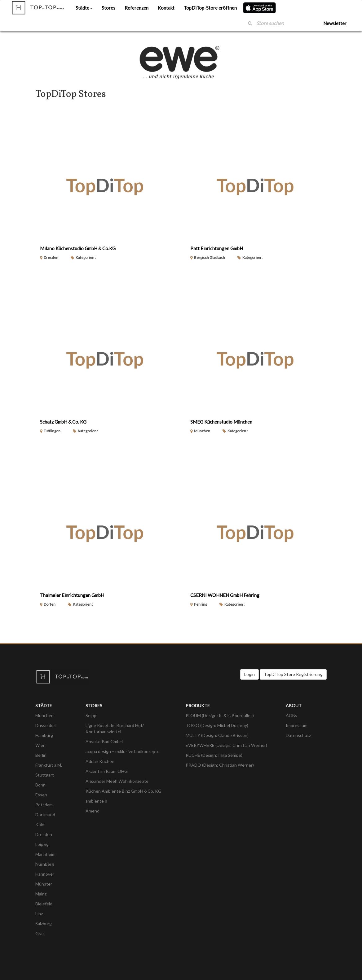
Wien (40, 745)
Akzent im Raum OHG (107, 771)
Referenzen (137, 8)
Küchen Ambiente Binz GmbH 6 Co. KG (124, 791)
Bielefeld (44, 904)
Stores (108, 8)
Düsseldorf (46, 725)
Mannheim (45, 854)
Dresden (44, 834)
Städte (84, 8)
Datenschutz (298, 735)
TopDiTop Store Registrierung (293, 674)
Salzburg (44, 923)
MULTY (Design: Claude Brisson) (217, 735)
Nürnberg (45, 864)
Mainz (41, 894)
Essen (41, 795)
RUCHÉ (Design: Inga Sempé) (214, 755)
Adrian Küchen (100, 761)
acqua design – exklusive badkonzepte (123, 751)
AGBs (291, 715)
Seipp (91, 715)
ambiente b (96, 801)
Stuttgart (45, 775)
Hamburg (44, 735)
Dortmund (45, 814)
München (44, 715)
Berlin (41, 755)
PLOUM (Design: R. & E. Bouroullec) (220, 715)
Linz (39, 914)
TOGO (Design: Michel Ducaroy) (217, 725)
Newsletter (335, 23)
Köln (40, 824)
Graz (40, 933)
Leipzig (42, 844)
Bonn (40, 785)
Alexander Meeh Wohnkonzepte (117, 781)
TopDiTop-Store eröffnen (210, 8)
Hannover (45, 874)
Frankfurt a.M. (49, 765)
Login (249, 674)
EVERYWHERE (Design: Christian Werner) (226, 745)
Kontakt (166, 8)
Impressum (297, 725)
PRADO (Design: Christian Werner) (220, 765)
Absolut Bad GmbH (104, 741)
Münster (44, 884)
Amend (93, 811)
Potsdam (44, 805)
